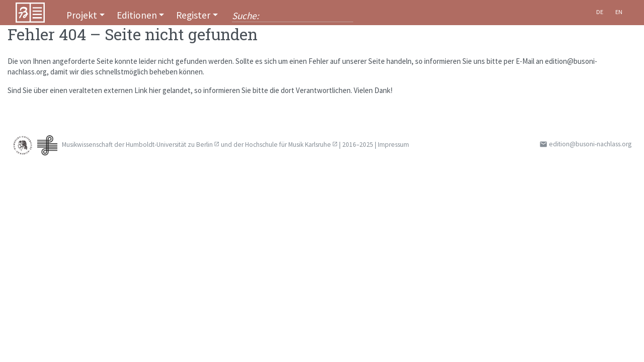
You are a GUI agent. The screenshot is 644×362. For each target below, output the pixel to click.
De (600, 12)
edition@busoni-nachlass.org (590, 144)
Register (193, 15)
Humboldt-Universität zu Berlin (169, 145)
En (619, 12)
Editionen (137, 15)
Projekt (82, 15)
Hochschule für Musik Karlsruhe (288, 145)
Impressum (393, 145)
